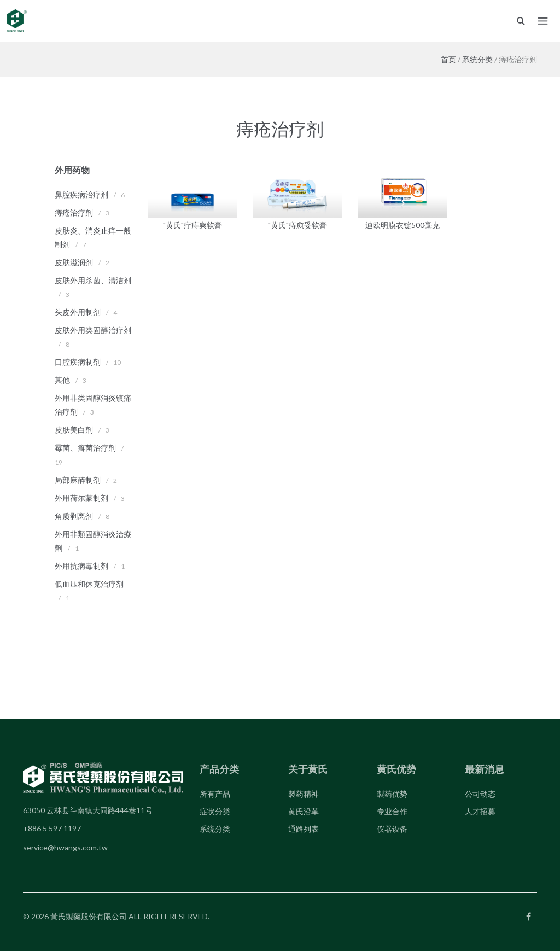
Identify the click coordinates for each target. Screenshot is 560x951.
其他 (62, 380)
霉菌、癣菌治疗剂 (85, 448)
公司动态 (480, 794)
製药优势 (392, 794)
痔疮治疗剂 (74, 212)
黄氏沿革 (304, 811)
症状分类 (215, 811)
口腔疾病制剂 (78, 362)
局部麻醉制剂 (78, 480)
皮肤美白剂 (74, 430)
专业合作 (392, 811)
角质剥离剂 (74, 516)
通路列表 (304, 829)
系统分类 (477, 59)
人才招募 (480, 811)
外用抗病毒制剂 (81, 566)
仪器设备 (392, 829)
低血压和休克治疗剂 (89, 584)
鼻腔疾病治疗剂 (81, 194)
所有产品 (215, 794)
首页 (448, 59)
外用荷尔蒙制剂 (81, 498)
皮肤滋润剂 (74, 262)
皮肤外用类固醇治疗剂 (93, 330)
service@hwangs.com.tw (65, 847)
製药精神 (304, 794)
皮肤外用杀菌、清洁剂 (93, 280)
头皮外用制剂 (78, 312)
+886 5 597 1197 (52, 828)
